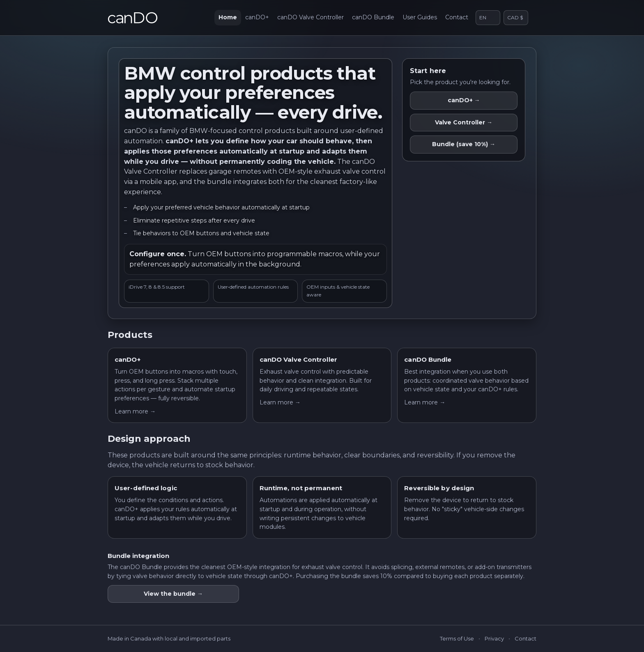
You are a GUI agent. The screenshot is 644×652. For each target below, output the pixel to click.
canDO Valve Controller (310, 17)
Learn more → (135, 411)
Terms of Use (457, 638)
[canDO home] (133, 18)
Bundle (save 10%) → (464, 144)
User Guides (420, 17)
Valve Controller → (464, 122)
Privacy (494, 638)
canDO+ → (464, 100)
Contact (457, 17)
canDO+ (257, 17)
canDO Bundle (373, 17)
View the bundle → (173, 594)
